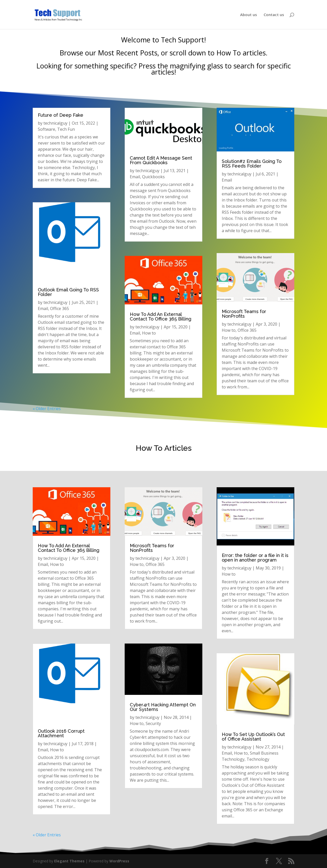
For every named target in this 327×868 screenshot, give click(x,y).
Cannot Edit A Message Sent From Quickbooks (161, 160)
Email (43, 308)
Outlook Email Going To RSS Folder (68, 292)
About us (249, 15)
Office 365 (60, 308)
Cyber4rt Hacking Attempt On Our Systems (163, 707)
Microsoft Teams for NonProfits (244, 314)
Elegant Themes (69, 861)
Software (46, 129)
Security (153, 723)
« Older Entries (47, 409)
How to (149, 333)
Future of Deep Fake (61, 115)
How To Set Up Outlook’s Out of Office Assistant (253, 737)
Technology (258, 759)
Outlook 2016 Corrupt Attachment (61, 733)
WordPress (119, 861)
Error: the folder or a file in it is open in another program (255, 558)
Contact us (274, 15)
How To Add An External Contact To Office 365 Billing (161, 317)
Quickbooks (153, 177)
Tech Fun (66, 129)
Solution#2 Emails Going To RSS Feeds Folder (252, 164)
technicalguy (55, 123)
